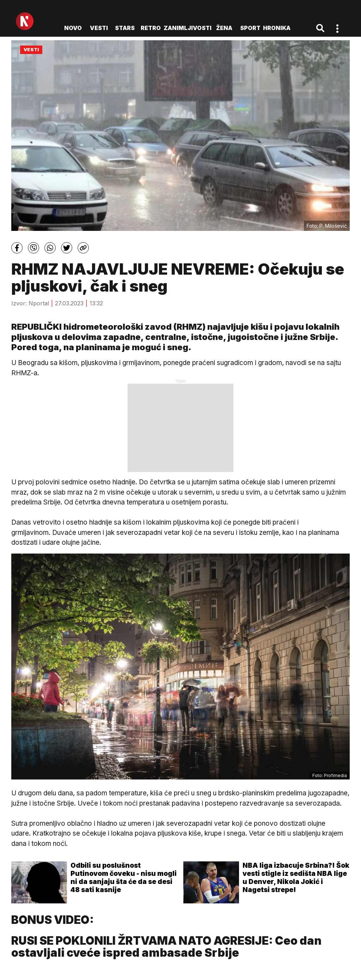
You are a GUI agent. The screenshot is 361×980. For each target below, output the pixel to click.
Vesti (99, 28)
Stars (125, 28)
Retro (151, 28)
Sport (250, 28)
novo (73, 28)
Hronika (277, 28)
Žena (224, 28)
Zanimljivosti (188, 28)
